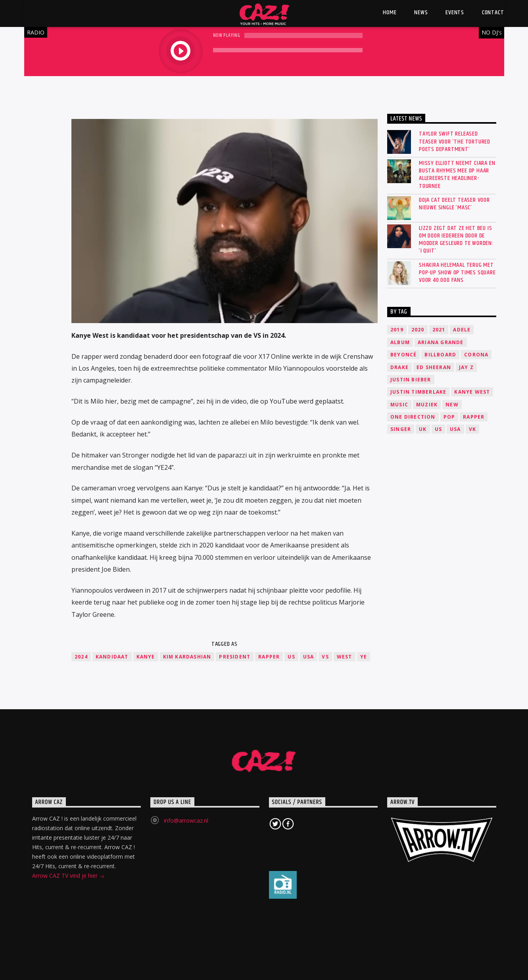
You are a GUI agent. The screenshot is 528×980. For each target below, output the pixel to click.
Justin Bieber (411, 380)
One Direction (413, 417)
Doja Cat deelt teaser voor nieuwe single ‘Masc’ (454, 204)
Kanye (146, 657)
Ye (364, 657)
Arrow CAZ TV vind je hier (68, 876)
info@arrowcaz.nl (186, 820)
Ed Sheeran (434, 367)
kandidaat (112, 657)
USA (309, 657)
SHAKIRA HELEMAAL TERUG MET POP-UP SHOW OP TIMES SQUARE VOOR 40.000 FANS (457, 273)
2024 (81, 657)
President (235, 657)
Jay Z (466, 367)
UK (423, 429)
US (291, 657)
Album (400, 342)
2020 (418, 330)
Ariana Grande (441, 342)
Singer (401, 429)
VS (325, 657)
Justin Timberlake (418, 392)
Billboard (440, 355)
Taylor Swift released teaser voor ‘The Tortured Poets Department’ (455, 142)
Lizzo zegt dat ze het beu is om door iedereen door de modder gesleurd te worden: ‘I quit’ (456, 240)
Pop (449, 417)
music (399, 405)
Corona (476, 355)
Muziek (427, 405)
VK (472, 429)
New (452, 405)
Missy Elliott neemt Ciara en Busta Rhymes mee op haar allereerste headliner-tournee (457, 175)
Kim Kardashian (187, 657)
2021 (439, 330)
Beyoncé (403, 355)
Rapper (269, 657)
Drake (399, 367)
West (345, 657)
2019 (397, 330)
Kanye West (472, 392)
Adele (462, 330)
